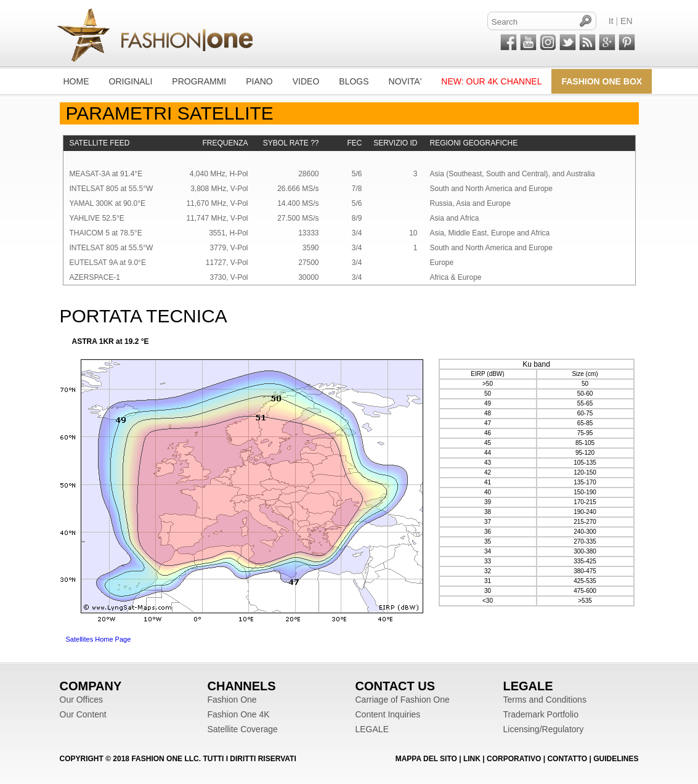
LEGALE (372, 729)
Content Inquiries (388, 714)
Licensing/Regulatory (544, 729)
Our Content (83, 714)
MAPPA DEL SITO (428, 759)
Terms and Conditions (545, 700)
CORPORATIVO (514, 759)
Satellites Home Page (99, 639)
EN (626, 21)
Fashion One (232, 700)
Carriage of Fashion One (403, 700)
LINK (472, 759)
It (611, 21)
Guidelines (616, 759)
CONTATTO (568, 759)
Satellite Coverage (243, 729)
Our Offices (82, 700)
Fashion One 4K (239, 714)
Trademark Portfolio (541, 714)
